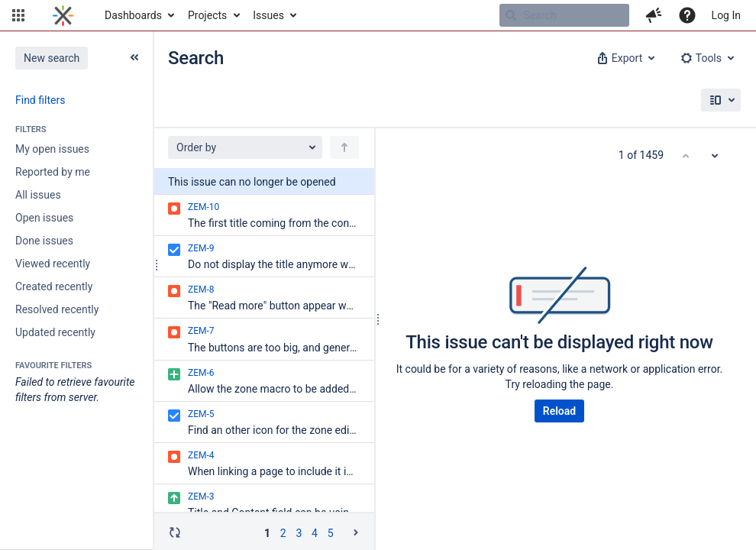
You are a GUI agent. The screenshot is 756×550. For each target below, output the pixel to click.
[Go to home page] (63, 15)
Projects (207, 15)
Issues (268, 15)
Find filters (40, 100)
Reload (559, 411)
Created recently (54, 286)
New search (52, 58)
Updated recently (55, 332)
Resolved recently (57, 309)
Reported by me (53, 172)
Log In (726, 15)
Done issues (44, 241)
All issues (38, 195)
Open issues (44, 218)
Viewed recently (53, 264)
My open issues (52, 149)
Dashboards (133, 15)
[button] (18, 15)
